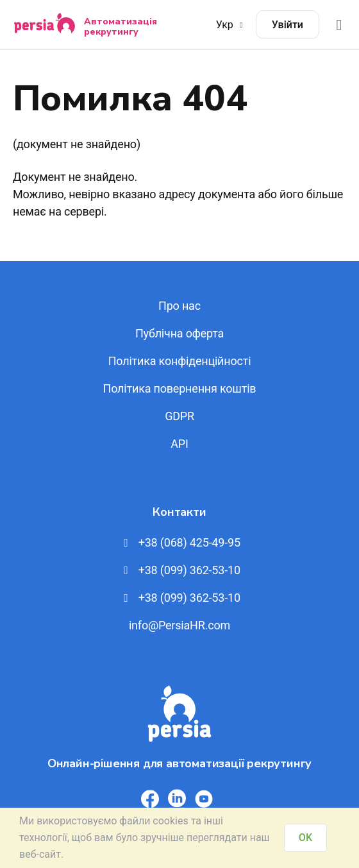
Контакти (179, 512)
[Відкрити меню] (339, 25)
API (179, 444)
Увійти (288, 25)
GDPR (180, 416)
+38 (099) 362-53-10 (180, 570)
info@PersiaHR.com (180, 625)
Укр (231, 25)
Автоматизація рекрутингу (121, 26)
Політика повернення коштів (180, 388)
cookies (170, 821)
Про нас (180, 306)
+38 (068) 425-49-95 (180, 542)
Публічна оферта (180, 333)
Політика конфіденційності (180, 361)
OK (305, 838)
